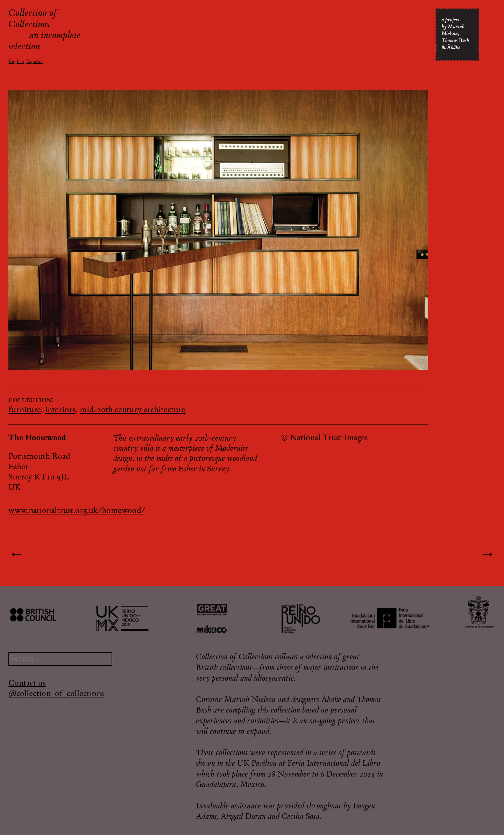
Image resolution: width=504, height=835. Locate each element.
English (16, 62)
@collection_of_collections (56, 694)
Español (34, 62)
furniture (25, 410)
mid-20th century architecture (133, 410)
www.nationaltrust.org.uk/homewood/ (77, 511)
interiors (60, 410)
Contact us (27, 684)
